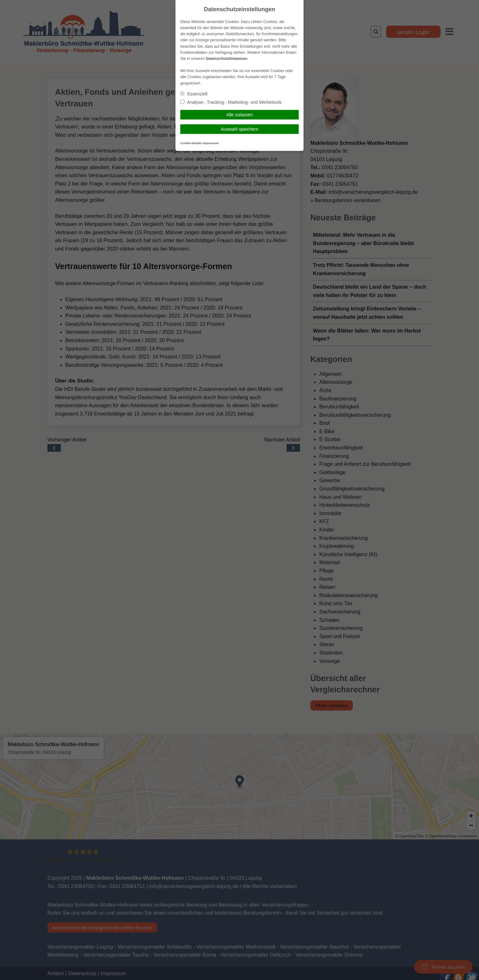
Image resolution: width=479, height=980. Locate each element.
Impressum (211, 143)
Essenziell (194, 94)
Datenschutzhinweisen (227, 59)
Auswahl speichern (239, 129)
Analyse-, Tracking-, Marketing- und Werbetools (231, 102)
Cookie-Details (191, 143)
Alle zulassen (240, 115)
